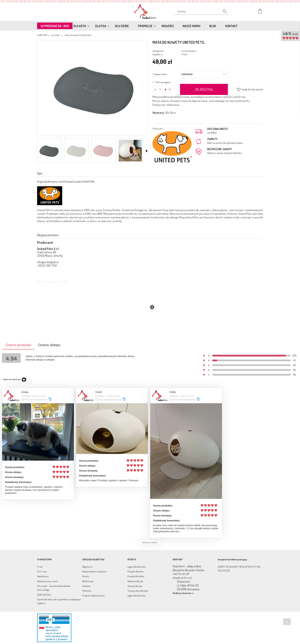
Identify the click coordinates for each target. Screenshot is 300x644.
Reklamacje (88, 581)
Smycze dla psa (135, 586)
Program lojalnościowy (93, 595)
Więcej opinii (150, 542)
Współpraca (43, 576)
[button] (147, 151)
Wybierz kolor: (160, 74)
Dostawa (86, 586)
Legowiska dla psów (137, 567)
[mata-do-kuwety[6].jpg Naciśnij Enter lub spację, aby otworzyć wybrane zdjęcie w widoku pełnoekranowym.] (92, 88)
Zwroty (86, 576)
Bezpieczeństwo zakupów (94, 571)
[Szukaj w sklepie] (202, 11)
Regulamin (87, 567)
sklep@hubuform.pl (182, 578)
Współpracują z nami (47, 581)
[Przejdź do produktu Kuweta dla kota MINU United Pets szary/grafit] (150, 325)
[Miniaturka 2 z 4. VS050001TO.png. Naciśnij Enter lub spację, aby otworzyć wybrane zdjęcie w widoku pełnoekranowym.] (76, 151)
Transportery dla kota (138, 591)
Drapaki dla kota (135, 571)
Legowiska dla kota (136, 595)
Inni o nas (42, 571)
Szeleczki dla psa (135, 581)
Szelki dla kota (44, 595)
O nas (40, 567)
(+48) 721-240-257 (181, 574)
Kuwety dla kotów (136, 576)
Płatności (87, 591)
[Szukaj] (223, 12)
